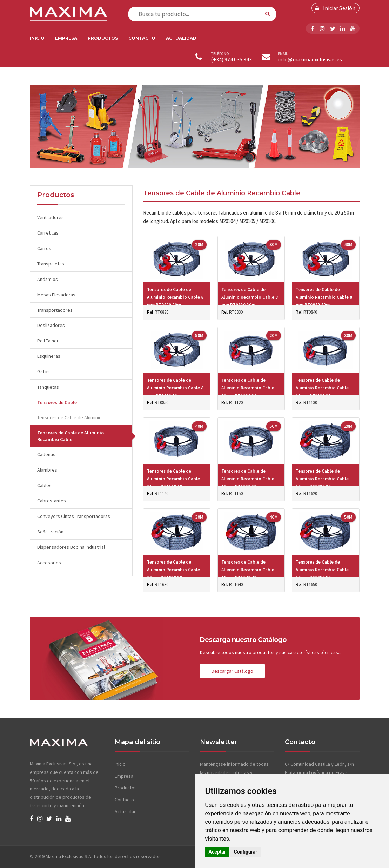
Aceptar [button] (217, 852)
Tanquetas (48, 387)
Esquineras (49, 356)
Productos (103, 38)
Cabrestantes (52, 501)
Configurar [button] (246, 852)
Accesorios (49, 563)
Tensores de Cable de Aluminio (69, 417)
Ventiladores (51, 217)
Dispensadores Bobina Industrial (71, 547)
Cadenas (46, 454)
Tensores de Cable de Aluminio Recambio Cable (71, 436)
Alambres (47, 470)
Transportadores (55, 310)
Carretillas (48, 233)
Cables (44, 485)
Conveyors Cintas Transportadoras (74, 516)
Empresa (66, 38)
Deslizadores (51, 325)
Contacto (142, 38)
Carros (44, 248)
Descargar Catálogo (232, 671)
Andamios (48, 279)
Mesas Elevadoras (56, 295)
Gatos (43, 371)
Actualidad (181, 38)
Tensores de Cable (57, 402)
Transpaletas (51, 264)
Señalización (50, 532)
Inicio (37, 38)
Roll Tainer (48, 341)
